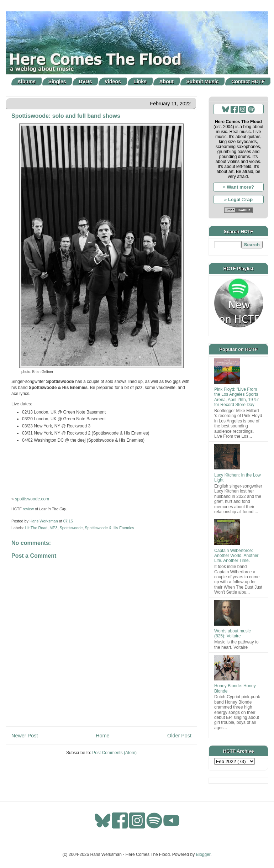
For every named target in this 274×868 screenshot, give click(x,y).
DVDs (85, 81)
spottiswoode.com (32, 499)
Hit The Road (36, 528)
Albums (27, 81)
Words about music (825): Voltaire (233, 633)
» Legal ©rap (238, 199)
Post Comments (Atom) (114, 753)
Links (140, 81)
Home (102, 736)
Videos (113, 81)
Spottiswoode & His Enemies (109, 528)
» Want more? (238, 187)
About (167, 81)
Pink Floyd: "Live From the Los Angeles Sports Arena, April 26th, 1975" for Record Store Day (237, 397)
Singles (57, 81)
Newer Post (25, 736)
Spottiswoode (71, 528)
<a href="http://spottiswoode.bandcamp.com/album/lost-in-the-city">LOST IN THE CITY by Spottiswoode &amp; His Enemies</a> (101, 469)
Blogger (203, 854)
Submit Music (203, 81)
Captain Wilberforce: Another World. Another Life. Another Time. (236, 556)
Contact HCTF (248, 81)
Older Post (179, 736)
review (28, 509)
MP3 (53, 528)
